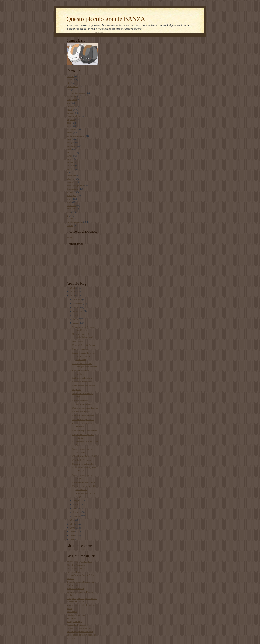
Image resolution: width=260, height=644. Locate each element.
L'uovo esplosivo (80, 349)
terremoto (71, 205)
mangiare (71, 146)
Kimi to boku (79, 341)
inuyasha (71, 119)
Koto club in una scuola (83, 386)
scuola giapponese (75, 185)
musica (70, 152)
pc (68, 172)
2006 (73, 539)
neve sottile (72, 611)
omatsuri (71, 166)
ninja (69, 159)
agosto (76, 315)
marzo (76, 508)
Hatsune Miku (73, 116)
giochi (70, 109)
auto (69, 89)
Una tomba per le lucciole (84, 431)
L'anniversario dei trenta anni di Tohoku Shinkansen (84, 356)
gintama (70, 106)
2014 (73, 288)
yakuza (70, 225)
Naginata (76, 389)
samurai (70, 182)
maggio (77, 500)
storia (69, 202)
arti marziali (72, 86)
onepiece (71, 169)
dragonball (72, 96)
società (70, 192)
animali (70, 76)
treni (69, 212)
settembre (78, 311)
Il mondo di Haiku (75, 588)
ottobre (76, 307)
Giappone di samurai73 (78, 568)
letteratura (71, 129)
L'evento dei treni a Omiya (85, 482)
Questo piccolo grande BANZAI (107, 19)
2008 (73, 531)
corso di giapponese (76, 93)
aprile (76, 504)
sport (69, 199)
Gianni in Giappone (76, 565)
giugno (76, 323)
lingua (70, 133)
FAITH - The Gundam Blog (80, 562)
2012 (73, 295)
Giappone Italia (74, 572)
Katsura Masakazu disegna (85, 408)
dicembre (78, 299)
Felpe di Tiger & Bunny (84, 345)
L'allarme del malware (83, 378)
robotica (70, 179)
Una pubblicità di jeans (83, 416)
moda (69, 149)
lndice (69, 238)
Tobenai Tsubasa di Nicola (79, 628)
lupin (69, 139)
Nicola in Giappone (76, 615)
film (69, 103)
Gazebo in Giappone (82, 460)
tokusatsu (71, 209)
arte (68, 83)
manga (70, 143)
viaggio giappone (75, 222)
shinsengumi (72, 189)
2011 (73, 520)
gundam (70, 113)
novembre (78, 303)
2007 (73, 536)
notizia (70, 162)
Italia (69, 123)
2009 (73, 528)
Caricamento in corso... (78, 549)
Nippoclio (71, 618)
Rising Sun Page (74, 621)
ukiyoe (70, 218)
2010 (73, 524)
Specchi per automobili (83, 464)
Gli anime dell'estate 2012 (85, 456)
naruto (70, 156)
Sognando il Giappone (77, 625)
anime (69, 80)
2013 (73, 292)
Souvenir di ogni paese (83, 419)
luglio (76, 319)
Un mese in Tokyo (81, 412)
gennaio (77, 516)
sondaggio (71, 195)
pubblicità (71, 176)
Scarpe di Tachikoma (82, 382)
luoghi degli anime (75, 136)
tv (67, 215)
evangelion (72, 99)
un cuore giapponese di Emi (80, 631)
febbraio (77, 512)
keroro (70, 126)
